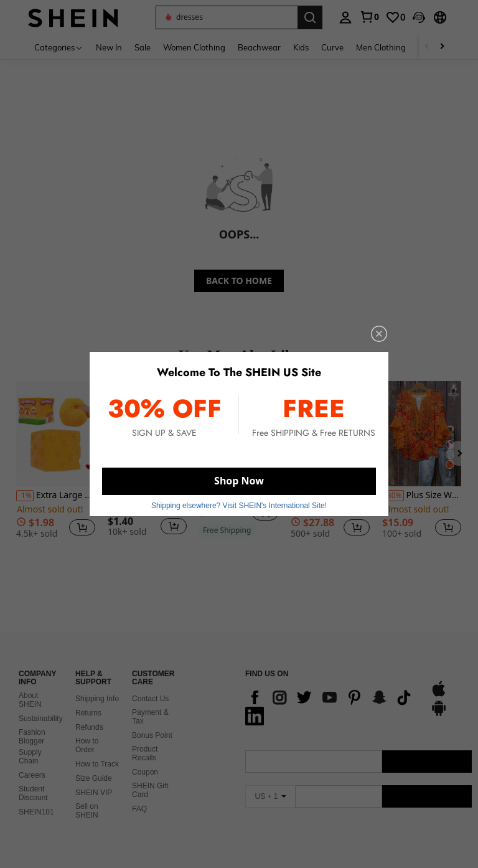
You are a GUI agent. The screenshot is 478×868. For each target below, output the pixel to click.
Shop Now (239, 481)
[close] (379, 334)
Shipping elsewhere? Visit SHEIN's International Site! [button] (239, 506)
